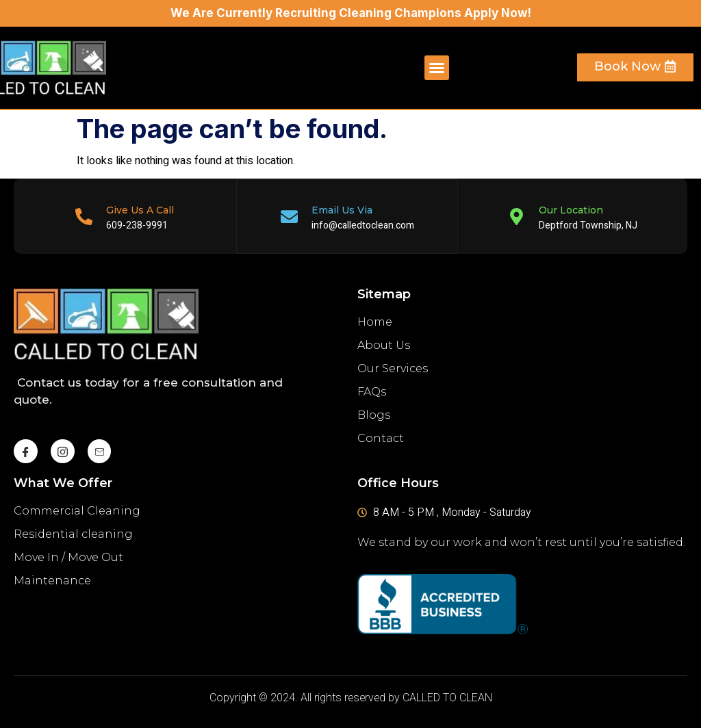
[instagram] (63, 450)
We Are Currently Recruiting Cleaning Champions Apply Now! (351, 13)
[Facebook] (26, 450)
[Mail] (100, 450)
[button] (437, 68)
